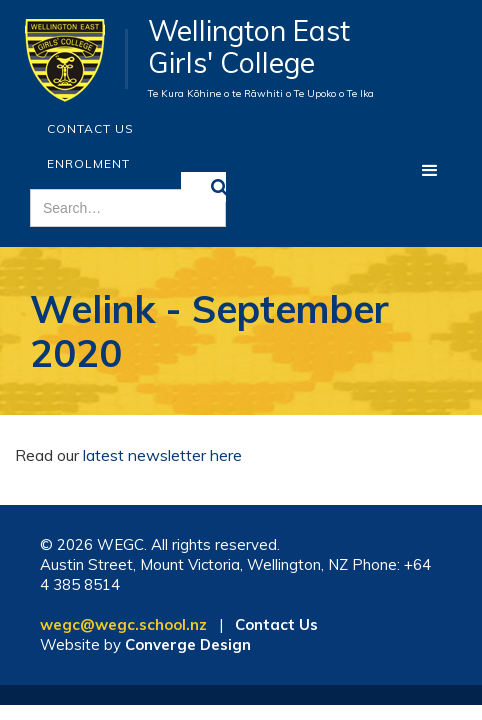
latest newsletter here (162, 455)
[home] (71, 59)
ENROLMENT (88, 163)
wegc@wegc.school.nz (123, 624)
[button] (430, 171)
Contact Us (90, 128)
